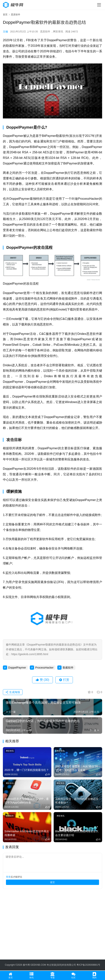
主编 (5, 32)
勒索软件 (68, 668)
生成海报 (13, 692)
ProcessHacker (44, 668)
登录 (8, 877)
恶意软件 (45, 32)
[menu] (99, 5)
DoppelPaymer (17, 668)
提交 (52, 882)
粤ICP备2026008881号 (88, 965)
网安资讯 (58, 32)
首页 (5, 15)
